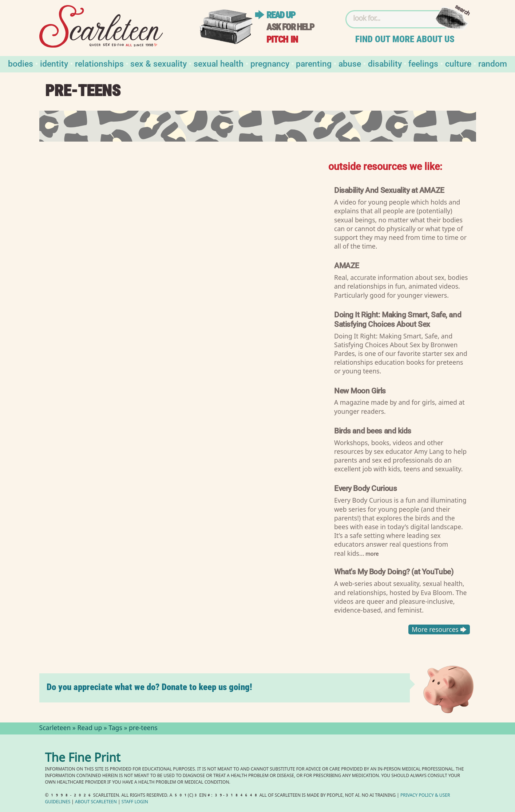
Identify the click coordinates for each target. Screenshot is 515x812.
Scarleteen (55, 729)
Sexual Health (219, 63)
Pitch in (282, 39)
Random (493, 63)
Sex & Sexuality (159, 63)
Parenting (314, 63)
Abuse (350, 63)
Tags (115, 729)
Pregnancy (270, 63)
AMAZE (347, 265)
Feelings (423, 63)
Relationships (99, 63)
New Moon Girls (360, 390)
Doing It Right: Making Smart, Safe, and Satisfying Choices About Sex (398, 319)
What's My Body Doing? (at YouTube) (394, 571)
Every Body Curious (365, 488)
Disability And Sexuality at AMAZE (389, 190)
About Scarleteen (96, 802)
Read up (281, 15)
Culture (458, 63)
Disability (385, 63)
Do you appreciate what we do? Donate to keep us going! (149, 687)
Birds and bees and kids (373, 430)
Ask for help (290, 27)
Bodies (21, 63)
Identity (54, 63)
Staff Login (135, 802)
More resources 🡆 (439, 629)
